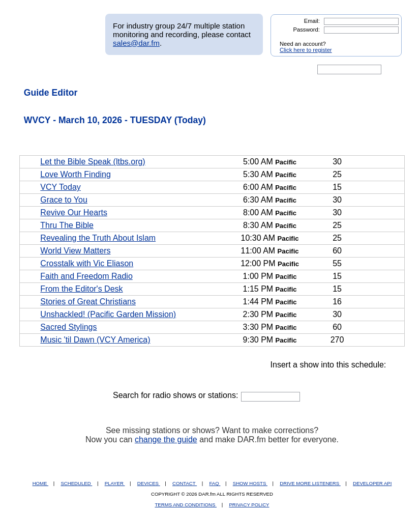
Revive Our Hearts (74, 212)
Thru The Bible (67, 225)
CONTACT (185, 483)
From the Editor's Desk (81, 289)
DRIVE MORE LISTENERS (310, 483)
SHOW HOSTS (250, 483)
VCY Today (60, 187)
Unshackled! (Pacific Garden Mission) (108, 314)
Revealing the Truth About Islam (98, 238)
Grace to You (64, 200)
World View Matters (75, 251)
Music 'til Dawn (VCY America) (95, 340)
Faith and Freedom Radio (86, 276)
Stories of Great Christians (88, 302)
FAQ (215, 483)
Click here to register (306, 50)
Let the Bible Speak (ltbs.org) (93, 162)
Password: (307, 30)
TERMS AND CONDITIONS (186, 505)
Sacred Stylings (68, 327)
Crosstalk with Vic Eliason (87, 263)
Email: (312, 21)
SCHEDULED (76, 483)
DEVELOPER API (372, 483)
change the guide (166, 439)
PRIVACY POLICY (249, 505)
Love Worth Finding (75, 174)
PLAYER (115, 483)
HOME (40, 483)
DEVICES (149, 483)
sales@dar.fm (136, 43)
